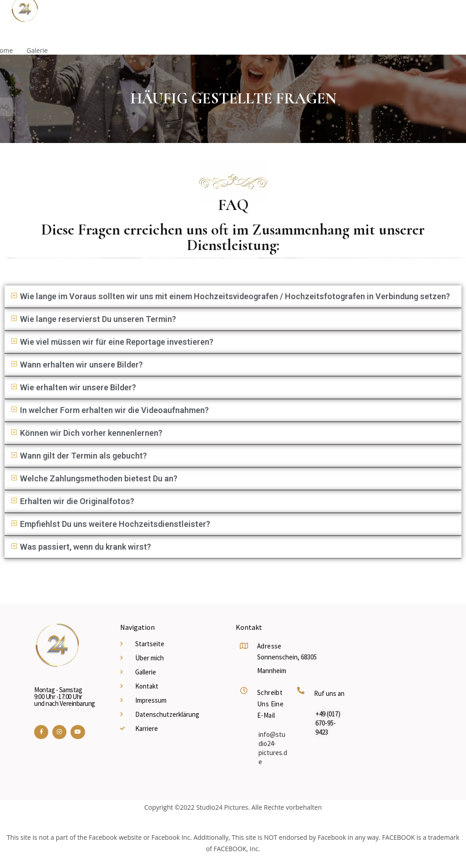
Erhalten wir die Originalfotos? (77, 501)
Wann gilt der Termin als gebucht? (84, 456)
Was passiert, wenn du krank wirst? (86, 547)
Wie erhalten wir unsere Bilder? (78, 387)
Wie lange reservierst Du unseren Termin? (98, 319)
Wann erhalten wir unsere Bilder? (81, 365)
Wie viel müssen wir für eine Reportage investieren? (117, 342)
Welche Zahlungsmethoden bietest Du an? (99, 478)
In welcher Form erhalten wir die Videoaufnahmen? (114, 410)
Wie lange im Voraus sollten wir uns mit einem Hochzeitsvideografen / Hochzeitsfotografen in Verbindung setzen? (235, 296)
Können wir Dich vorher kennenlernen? (91, 433)
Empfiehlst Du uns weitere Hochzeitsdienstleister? (115, 524)
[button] (233, 297)
